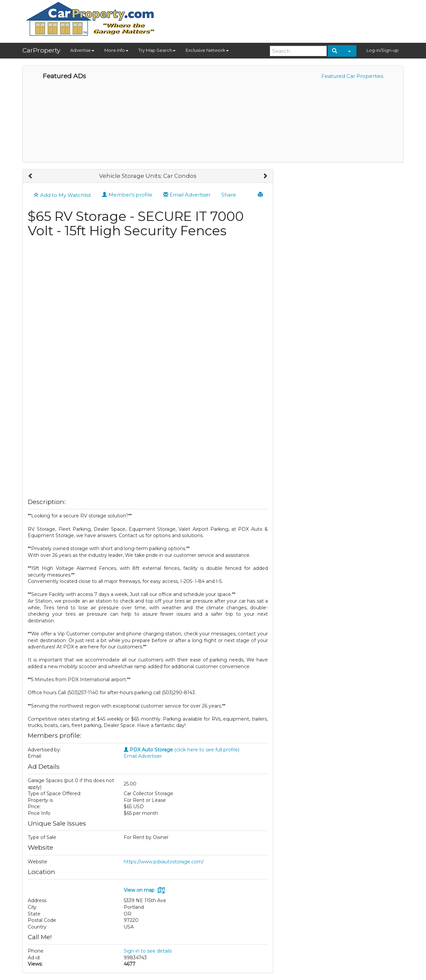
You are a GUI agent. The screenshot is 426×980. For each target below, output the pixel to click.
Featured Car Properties (352, 76)
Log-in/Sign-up (383, 50)
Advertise (82, 50)
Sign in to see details (148, 951)
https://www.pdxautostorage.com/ (164, 862)
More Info (116, 50)
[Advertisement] (282, 19)
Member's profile (127, 195)
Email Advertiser (187, 195)
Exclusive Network (207, 50)
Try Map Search (157, 50)
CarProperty (41, 50)
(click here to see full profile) (182, 750)
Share (229, 195)
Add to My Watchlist (62, 195)
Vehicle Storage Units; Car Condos (148, 176)
